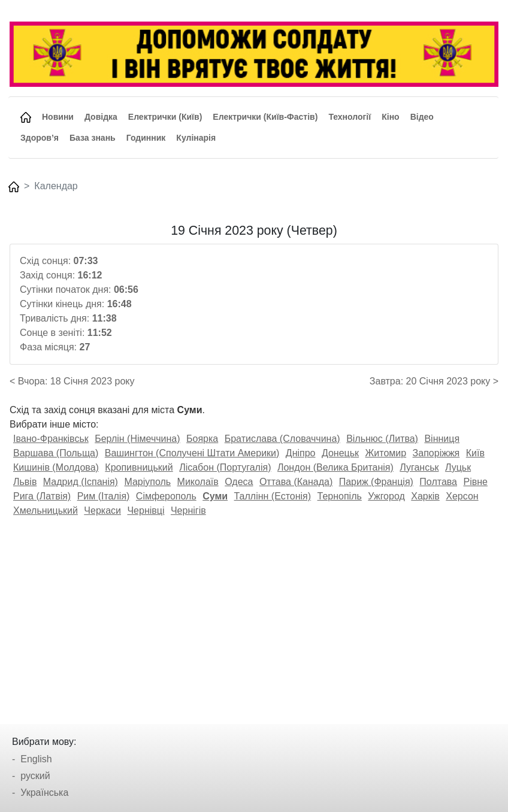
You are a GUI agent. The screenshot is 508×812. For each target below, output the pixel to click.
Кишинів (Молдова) (56, 467)
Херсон (462, 496)
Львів (25, 482)
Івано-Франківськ (51, 439)
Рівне (475, 482)
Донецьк (340, 453)
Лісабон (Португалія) (225, 467)
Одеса (239, 482)
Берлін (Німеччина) (137, 439)
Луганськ (419, 467)
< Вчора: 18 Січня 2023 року (72, 381)
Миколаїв (198, 482)
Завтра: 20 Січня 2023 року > (434, 381)
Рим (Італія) (104, 496)
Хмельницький (46, 510)
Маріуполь (147, 482)
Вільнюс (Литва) (382, 439)
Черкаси (102, 510)
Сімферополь (166, 496)
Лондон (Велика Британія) (335, 467)
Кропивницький (139, 467)
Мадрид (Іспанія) (81, 482)
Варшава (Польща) (56, 453)
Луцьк (458, 467)
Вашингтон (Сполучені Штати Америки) (192, 453)
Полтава (438, 482)
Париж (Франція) (376, 482)
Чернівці (146, 510)
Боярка (202, 439)
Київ (475, 453)
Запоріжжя (436, 453)
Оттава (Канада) (296, 482)
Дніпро (301, 453)
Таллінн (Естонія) (273, 496)
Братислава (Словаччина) (282, 439)
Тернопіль (340, 496)
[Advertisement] (254, 616)
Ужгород (386, 496)
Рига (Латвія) (42, 496)
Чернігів (188, 510)
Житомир (386, 453)
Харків (425, 496)
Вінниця (442, 439)
